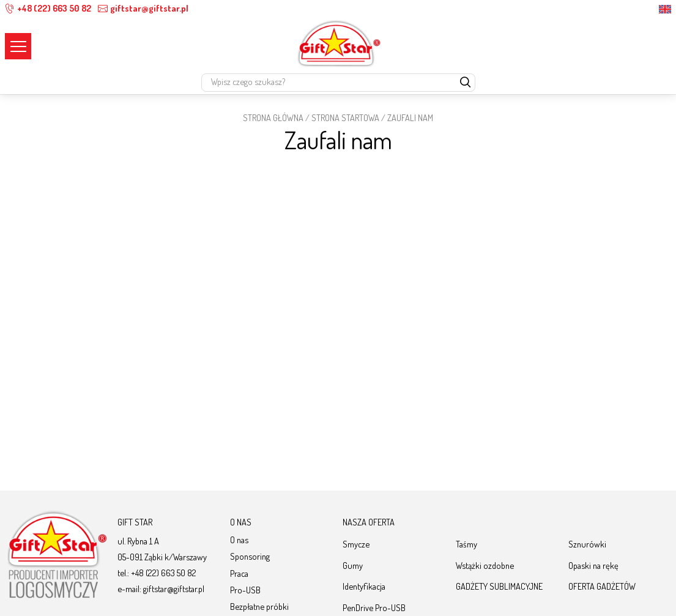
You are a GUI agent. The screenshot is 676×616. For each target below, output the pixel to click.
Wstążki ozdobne (485, 565)
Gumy (353, 565)
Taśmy (466, 544)
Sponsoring (250, 556)
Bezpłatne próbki (259, 606)
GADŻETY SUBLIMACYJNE (499, 586)
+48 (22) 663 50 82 (48, 8)
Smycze (356, 544)
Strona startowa (345, 117)
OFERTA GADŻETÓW (602, 586)
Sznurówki (587, 544)
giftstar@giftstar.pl (143, 8)
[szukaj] (466, 83)
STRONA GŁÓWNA (273, 117)
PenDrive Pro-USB (374, 607)
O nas (239, 540)
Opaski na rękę (593, 565)
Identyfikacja (364, 586)
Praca (239, 573)
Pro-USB (245, 590)
